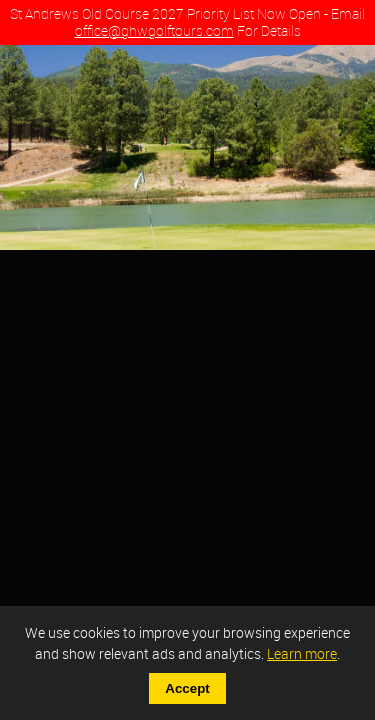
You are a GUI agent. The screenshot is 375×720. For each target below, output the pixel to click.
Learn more (302, 653)
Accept (187, 688)
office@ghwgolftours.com (154, 30)
